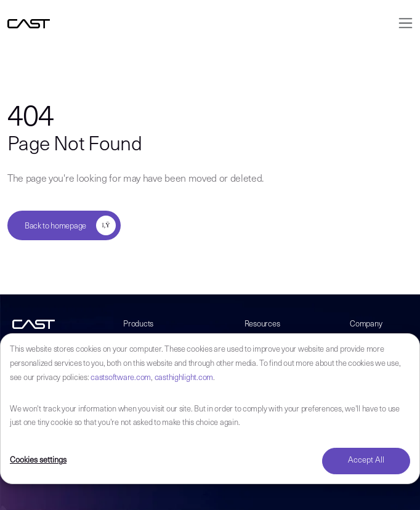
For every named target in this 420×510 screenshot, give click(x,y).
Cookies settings (38, 460)
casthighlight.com (184, 378)
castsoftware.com (121, 378)
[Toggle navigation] (402, 23)
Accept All (366, 460)
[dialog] (210, 409)
